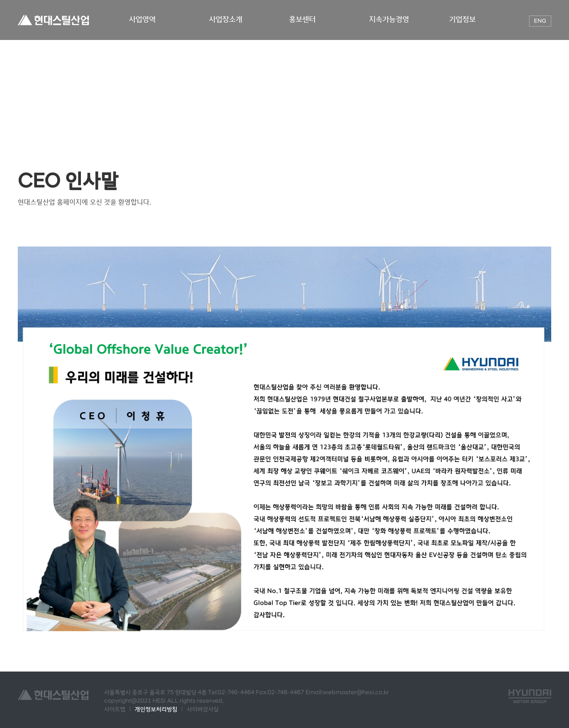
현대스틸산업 (53, 20)
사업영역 (143, 19)
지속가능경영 (390, 19)
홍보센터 (304, 19)
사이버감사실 (203, 709)
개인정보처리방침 (156, 709)
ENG (540, 21)
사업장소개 (226, 19)
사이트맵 (115, 709)
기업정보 (463, 19)
